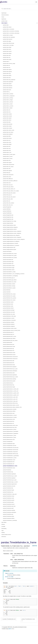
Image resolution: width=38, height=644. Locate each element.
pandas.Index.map (7, 148)
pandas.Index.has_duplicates (9, 37)
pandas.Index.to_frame (8, 159)
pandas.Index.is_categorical (9, 96)
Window (3, 524)
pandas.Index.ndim (7, 55)
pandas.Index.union (7, 177)
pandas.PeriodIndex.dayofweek (9, 474)
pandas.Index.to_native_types (9, 154)
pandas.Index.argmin (7, 70)
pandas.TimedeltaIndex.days (9, 444)
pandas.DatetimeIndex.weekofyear (10, 371)
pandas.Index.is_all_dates (8, 45)
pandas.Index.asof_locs (8, 185)
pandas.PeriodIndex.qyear (8, 502)
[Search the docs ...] (19, 9)
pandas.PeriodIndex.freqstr (9, 490)
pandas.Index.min (7, 110)
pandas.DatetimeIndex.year (9, 344)
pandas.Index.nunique (8, 128)
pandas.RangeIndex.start (8, 215)
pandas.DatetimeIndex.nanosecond (10, 359)
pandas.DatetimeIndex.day (8, 349)
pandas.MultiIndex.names (8, 302)
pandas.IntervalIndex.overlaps (9, 286)
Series (3, 17)
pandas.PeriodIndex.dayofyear (9, 478)
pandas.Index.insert (7, 90)
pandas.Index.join (7, 173)
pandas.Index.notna (7, 142)
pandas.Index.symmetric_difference (10, 181)
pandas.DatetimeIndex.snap (9, 413)
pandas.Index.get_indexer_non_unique (11, 191)
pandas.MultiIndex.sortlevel (9, 322)
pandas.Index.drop (7, 78)
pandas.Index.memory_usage (9, 63)
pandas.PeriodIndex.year (8, 514)
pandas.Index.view (7, 160)
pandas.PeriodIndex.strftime (9, 518)
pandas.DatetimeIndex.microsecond (10, 357)
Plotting (3, 533)
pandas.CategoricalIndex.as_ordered (10, 243)
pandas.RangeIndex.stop (8, 217)
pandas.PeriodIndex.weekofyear (10, 512)
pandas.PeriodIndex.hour (8, 492)
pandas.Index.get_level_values (9, 193)
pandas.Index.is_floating (8, 98)
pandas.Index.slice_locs (8, 205)
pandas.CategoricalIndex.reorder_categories (12, 233)
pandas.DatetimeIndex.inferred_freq (10, 403)
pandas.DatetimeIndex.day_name (10, 427)
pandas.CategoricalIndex (8, 223)
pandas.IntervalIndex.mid (8, 264)
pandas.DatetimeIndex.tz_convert (10, 415)
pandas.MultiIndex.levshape (9, 310)
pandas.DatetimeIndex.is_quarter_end (11, 395)
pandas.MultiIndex (7, 290)
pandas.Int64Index (7, 209)
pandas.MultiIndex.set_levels (9, 312)
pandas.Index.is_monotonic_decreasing (11, 33)
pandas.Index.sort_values (8, 167)
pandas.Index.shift (7, 169)
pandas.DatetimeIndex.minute (9, 353)
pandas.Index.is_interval (8, 102)
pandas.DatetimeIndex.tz (8, 383)
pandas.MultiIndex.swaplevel (9, 326)
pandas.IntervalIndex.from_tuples (10, 256)
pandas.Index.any (7, 67)
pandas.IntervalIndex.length (9, 268)
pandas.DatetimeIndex (8, 342)
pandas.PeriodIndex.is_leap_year (10, 494)
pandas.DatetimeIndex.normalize (10, 409)
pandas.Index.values (7, 27)
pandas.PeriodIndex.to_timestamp (10, 520)
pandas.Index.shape (7, 47)
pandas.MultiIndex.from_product (10, 298)
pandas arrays (4, 21)
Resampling (4, 528)
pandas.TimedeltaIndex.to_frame (10, 466)
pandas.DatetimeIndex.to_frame (10, 437)
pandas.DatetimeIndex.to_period (10, 429)
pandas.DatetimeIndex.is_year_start (10, 397)
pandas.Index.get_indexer (8, 187)
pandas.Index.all (6, 65)
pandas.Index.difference (8, 179)
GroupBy (3, 526)
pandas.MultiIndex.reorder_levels (10, 328)
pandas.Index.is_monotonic (9, 29)
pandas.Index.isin (7, 201)
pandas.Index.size (7, 57)
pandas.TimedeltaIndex (8, 442)
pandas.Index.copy (7, 74)
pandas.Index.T (6, 61)
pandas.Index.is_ (6, 92)
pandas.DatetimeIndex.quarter (9, 381)
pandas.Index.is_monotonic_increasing (11, 31)
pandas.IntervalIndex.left (8, 260)
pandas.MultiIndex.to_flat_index (9, 316)
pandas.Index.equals (7, 84)
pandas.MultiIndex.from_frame (9, 300)
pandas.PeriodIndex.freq (8, 488)
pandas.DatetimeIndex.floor (9, 421)
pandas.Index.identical (8, 88)
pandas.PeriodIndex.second (9, 504)
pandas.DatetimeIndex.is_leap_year (10, 401)
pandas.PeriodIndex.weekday (9, 510)
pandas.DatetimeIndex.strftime (9, 411)
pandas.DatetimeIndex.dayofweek (10, 375)
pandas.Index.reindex (7, 114)
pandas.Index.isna (7, 140)
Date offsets (4, 522)
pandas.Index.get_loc (7, 195)
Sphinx (10, 629)
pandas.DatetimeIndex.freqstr (9, 387)
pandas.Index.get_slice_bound (9, 197)
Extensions (4, 537)
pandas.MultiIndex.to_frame (9, 318)
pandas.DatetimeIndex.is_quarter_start (11, 393)
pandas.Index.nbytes (7, 53)
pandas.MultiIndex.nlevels (8, 308)
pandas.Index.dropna (7, 138)
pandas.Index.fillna (7, 136)
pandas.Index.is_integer (8, 100)
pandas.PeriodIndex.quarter (9, 500)
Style (3, 531)
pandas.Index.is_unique (8, 35)
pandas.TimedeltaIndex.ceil (9, 464)
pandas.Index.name (7, 49)
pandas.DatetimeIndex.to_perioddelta (11, 431)
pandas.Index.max (7, 112)
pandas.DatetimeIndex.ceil (8, 423)
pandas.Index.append (7, 171)
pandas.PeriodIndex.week (8, 508)
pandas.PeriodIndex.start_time (9, 506)
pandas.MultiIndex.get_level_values (10, 340)
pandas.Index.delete (7, 76)
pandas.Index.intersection (8, 175)
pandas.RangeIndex (7, 207)
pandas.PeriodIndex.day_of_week (10, 476)
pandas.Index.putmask (8, 124)
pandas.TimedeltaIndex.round (9, 460)
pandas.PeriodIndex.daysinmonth (10, 484)
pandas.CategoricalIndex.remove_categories (12, 237)
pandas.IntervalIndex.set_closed (10, 282)
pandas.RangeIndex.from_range (10, 221)
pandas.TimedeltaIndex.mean (9, 468)
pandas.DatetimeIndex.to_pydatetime (11, 433)
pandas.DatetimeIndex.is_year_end (10, 399)
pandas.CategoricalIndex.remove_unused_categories (14, 239)
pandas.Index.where (7, 120)
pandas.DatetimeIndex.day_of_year (10, 369)
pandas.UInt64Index (7, 211)
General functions (5, 15)
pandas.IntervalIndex (7, 251)
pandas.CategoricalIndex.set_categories (11, 241)
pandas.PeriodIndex (7, 470)
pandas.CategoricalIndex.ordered (10, 229)
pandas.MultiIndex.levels (8, 304)
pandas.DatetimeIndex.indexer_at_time (11, 405)
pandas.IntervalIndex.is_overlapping (10, 276)
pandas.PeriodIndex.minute (9, 496)
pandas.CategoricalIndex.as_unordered (11, 245)
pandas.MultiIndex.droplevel (9, 324)
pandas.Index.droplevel (8, 134)
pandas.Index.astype (7, 144)
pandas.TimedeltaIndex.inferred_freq (10, 454)
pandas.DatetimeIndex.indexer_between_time (12, 407)
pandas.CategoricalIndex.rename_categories (12, 231)
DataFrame (4, 19)
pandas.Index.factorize (8, 86)
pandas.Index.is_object (8, 108)
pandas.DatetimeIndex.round (9, 419)
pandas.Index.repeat (7, 118)
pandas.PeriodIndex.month (8, 498)
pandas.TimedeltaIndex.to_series (10, 458)
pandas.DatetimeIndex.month (9, 347)
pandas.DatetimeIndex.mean (9, 440)
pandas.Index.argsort (7, 163)
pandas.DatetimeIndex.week (9, 373)
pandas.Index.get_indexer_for (9, 189)
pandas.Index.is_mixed (8, 104)
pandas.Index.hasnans (8, 39)
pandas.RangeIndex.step (8, 219)
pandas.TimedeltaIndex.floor (9, 462)
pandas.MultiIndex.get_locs (9, 334)
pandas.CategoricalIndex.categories (10, 227)
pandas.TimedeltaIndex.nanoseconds (11, 450)
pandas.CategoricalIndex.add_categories (11, 235)
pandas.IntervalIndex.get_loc (9, 278)
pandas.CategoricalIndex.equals (10, 249)
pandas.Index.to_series (8, 156)
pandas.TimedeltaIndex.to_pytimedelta (11, 456)
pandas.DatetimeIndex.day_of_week (10, 377)
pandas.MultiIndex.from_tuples (9, 296)
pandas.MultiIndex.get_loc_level (10, 336)
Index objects (4, 23)
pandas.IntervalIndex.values (9, 270)
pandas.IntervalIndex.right (8, 262)
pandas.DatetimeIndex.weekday (10, 379)
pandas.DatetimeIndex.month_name (10, 425)
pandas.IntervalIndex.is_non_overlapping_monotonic (14, 274)
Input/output (4, 13)
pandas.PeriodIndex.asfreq (8, 516)
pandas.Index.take (7, 122)
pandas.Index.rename (7, 116)
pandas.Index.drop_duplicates (9, 80)
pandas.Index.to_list (7, 152)
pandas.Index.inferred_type (9, 43)
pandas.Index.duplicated (8, 82)
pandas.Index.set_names (8, 132)
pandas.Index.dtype (7, 41)
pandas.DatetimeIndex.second (9, 355)
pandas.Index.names (7, 51)
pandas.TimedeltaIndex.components (10, 452)
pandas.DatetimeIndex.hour (9, 351)
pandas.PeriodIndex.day (8, 472)
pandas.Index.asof (7, 183)
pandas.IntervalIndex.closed (9, 266)
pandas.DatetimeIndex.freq (9, 385)
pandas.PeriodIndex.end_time (9, 486)
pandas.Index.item (7, 146)
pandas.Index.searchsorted (9, 165)
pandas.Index (6, 25)
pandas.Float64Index (7, 213)
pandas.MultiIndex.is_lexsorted (9, 320)
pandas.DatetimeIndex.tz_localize (10, 417)
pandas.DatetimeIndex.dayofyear (10, 367)
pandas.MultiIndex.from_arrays (9, 294)
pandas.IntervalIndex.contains (9, 284)
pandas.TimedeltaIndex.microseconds (11, 448)
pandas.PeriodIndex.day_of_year (10, 480)
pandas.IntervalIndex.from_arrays (10, 254)
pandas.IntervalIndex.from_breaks (10, 258)
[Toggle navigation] (36, 2)
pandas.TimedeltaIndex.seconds (10, 446)
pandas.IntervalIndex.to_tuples (9, 288)
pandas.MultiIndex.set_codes (9, 314)
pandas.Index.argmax (7, 72)
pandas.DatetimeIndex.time (9, 363)
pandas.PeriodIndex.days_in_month (10, 482)
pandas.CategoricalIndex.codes (9, 225)
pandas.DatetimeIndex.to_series (10, 436)
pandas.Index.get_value (8, 199)
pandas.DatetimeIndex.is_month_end (11, 391)
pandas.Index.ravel (7, 150)
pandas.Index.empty (7, 59)
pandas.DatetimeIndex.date (9, 361)
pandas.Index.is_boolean (8, 94)
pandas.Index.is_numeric (8, 106)
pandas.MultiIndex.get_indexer (9, 338)
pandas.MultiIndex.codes (8, 306)
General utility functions (6, 535)
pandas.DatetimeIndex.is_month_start (11, 389)
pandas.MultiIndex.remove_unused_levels (12, 330)
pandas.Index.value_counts (9, 130)
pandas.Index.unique (7, 126)
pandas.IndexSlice (7, 292)
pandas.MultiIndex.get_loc (8, 332)
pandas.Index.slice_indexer (9, 203)
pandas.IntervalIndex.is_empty (9, 272)
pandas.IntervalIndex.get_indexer (10, 280)
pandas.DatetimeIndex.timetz (9, 365)
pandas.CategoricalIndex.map (9, 247)
